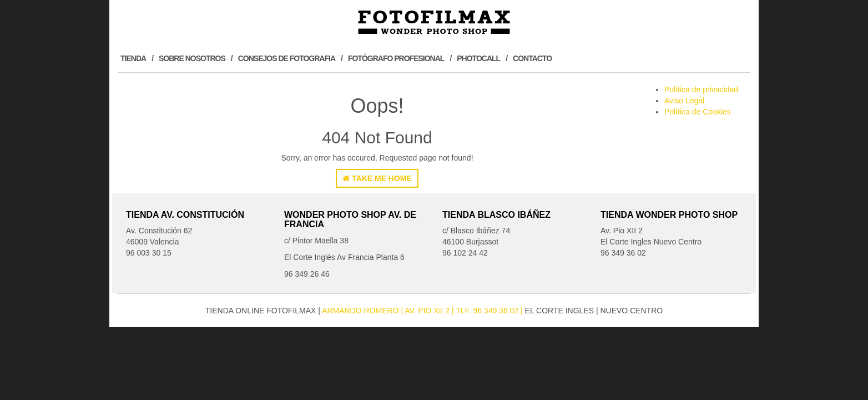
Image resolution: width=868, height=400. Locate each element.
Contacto (532, 58)
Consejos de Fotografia (287, 58)
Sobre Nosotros (192, 58)
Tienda (133, 58)
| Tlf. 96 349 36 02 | (488, 311)
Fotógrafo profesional (396, 58)
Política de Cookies (698, 112)
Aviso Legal (684, 101)
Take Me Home (377, 178)
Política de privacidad (701, 89)
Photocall (478, 58)
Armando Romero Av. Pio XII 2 (387, 311)
